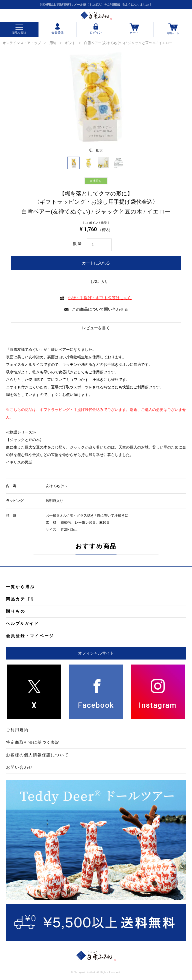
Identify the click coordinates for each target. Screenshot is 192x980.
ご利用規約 (17, 730)
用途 (53, 43)
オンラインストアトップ (22, 43)
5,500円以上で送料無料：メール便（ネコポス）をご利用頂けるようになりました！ (96, 5)
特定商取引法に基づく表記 (33, 742)
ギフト (70, 43)
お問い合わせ (19, 767)
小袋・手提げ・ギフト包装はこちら (100, 298)
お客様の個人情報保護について (37, 755)
